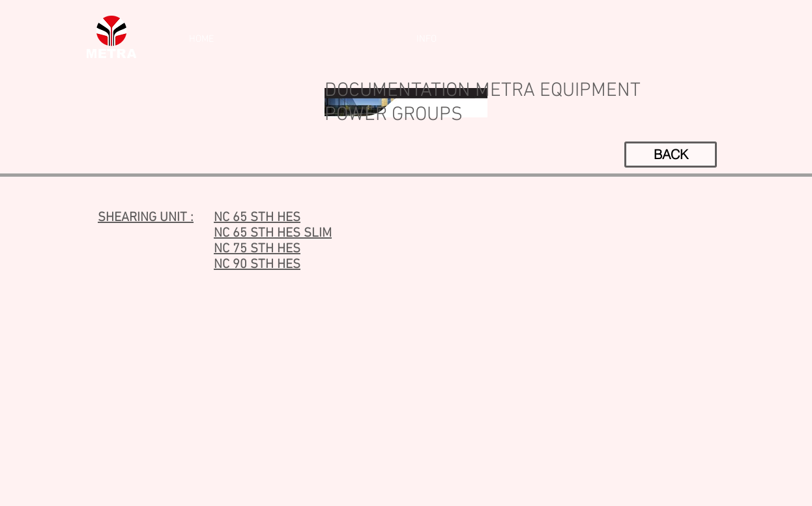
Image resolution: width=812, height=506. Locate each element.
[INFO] (426, 39)
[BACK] (671, 155)
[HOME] (201, 39)
